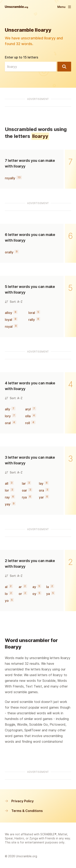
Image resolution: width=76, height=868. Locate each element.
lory (8, 416)
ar (20, 587)
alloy (9, 313)
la (48, 587)
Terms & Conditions (24, 811)
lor (7, 490)
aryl (28, 409)
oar (24, 490)
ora (41, 490)
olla (28, 416)
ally (7, 409)
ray (7, 497)
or (20, 594)
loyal (9, 320)
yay (8, 504)
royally (10, 178)
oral (8, 423)
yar (41, 497)
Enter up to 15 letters (21, 57)
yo (7, 601)
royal (9, 326)
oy (34, 594)
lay (41, 483)
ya (48, 594)
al (6, 587)
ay (34, 587)
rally (32, 320)
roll (28, 423)
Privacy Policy (19, 801)
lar (24, 483)
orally (9, 252)
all (7, 483)
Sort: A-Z (14, 302)
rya (24, 497)
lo (6, 594)
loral (32, 313)
